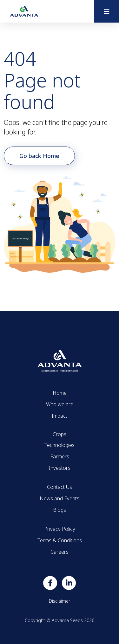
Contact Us (60, 487)
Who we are (60, 404)
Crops (60, 434)
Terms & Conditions (60, 540)
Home (60, 393)
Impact (60, 416)
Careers (60, 552)
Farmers (60, 456)
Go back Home (39, 156)
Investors (60, 468)
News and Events (60, 498)
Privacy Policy (60, 529)
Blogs (60, 510)
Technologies (60, 445)
